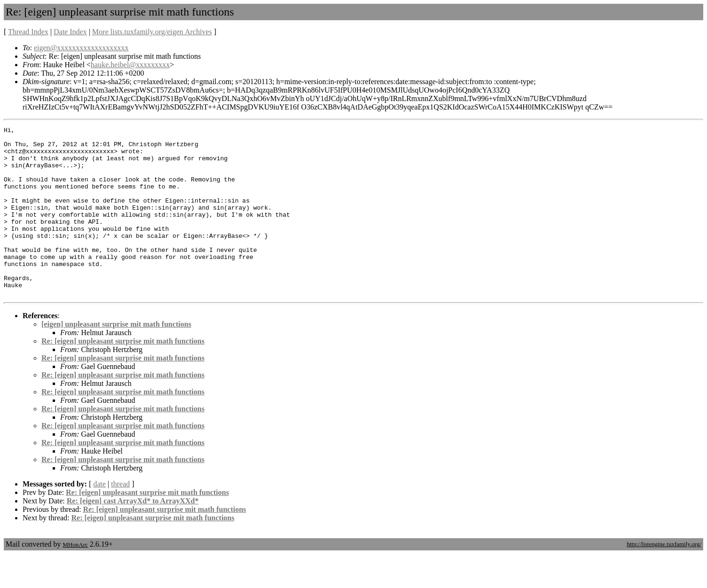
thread (120, 518)
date (99, 518)
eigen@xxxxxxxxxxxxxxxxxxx (81, 48)
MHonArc (75, 578)
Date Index (70, 32)
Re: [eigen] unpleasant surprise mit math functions (123, 375)
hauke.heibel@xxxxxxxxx (130, 65)
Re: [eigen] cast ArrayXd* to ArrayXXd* (133, 535)
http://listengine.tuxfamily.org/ (664, 578)
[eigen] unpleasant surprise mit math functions (116, 358)
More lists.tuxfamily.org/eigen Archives (152, 32)
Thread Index (28, 32)
